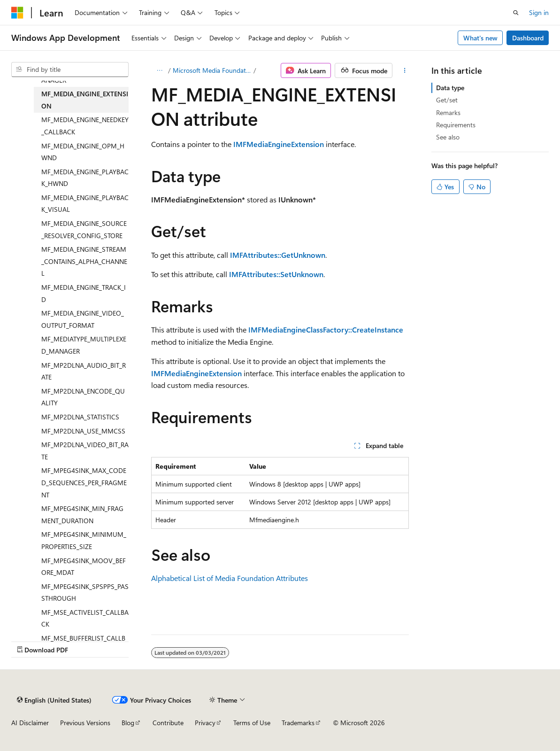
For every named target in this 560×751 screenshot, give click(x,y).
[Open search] (516, 13)
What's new (480, 38)
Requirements (456, 125)
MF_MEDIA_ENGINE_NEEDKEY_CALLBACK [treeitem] (85, 126)
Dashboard (528, 38)
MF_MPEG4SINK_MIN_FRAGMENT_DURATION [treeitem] (82, 515)
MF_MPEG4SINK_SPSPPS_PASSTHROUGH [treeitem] (85, 592)
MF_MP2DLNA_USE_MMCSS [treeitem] (83, 431)
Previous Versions (85, 723)
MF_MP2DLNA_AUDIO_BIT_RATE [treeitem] (84, 371)
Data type (450, 88)
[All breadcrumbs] (159, 70)
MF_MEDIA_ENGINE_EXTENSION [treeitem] (85, 100)
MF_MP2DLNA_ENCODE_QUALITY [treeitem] (83, 397)
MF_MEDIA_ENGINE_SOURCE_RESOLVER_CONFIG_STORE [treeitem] (84, 229)
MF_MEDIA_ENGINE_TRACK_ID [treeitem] (84, 293)
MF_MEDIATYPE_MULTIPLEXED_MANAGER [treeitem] (84, 345)
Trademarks (298, 723)
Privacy (205, 723)
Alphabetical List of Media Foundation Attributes (230, 578)
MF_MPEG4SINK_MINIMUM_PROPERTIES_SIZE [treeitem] (84, 540)
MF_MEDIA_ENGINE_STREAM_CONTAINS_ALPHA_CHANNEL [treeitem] (84, 261)
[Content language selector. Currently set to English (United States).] (54, 700)
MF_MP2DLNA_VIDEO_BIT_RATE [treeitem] (85, 451)
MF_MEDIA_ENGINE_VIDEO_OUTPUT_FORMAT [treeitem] (83, 319)
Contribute (168, 723)
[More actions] (404, 70)
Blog (128, 723)
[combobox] (70, 70)
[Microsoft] (17, 13)
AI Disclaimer (30, 723)
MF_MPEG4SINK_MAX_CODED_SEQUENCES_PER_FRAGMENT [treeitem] (84, 482)
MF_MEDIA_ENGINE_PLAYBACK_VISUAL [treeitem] (85, 204)
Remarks (448, 112)
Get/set (447, 100)
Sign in (539, 12)
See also (448, 137)
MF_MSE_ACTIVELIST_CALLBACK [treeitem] (85, 618)
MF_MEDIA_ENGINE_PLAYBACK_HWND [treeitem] (85, 178)
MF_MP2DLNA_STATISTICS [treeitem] (80, 417)
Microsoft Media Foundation (212, 70)
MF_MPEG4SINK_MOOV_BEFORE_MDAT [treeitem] (84, 567)
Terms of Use (252, 723)
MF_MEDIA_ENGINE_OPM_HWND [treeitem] (83, 152)
